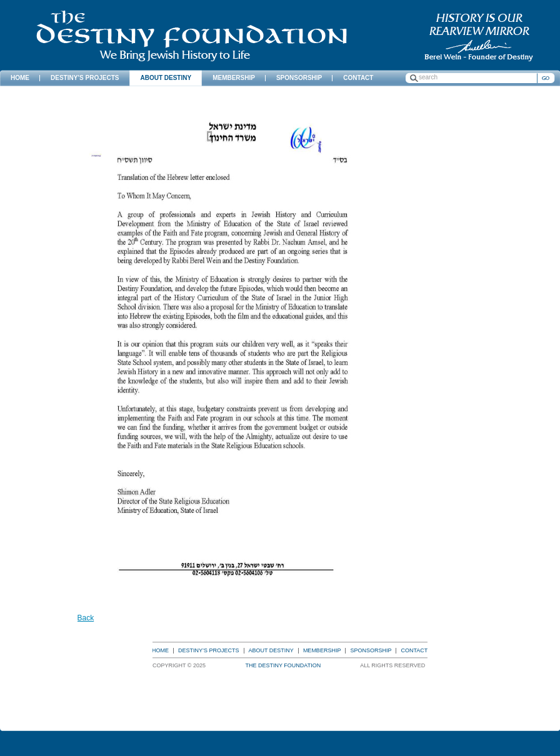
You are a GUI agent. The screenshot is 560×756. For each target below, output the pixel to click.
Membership (322, 650)
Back (86, 618)
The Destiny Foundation (192, 36)
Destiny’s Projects (209, 650)
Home (160, 650)
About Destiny (271, 650)
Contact (414, 650)
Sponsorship (371, 650)
